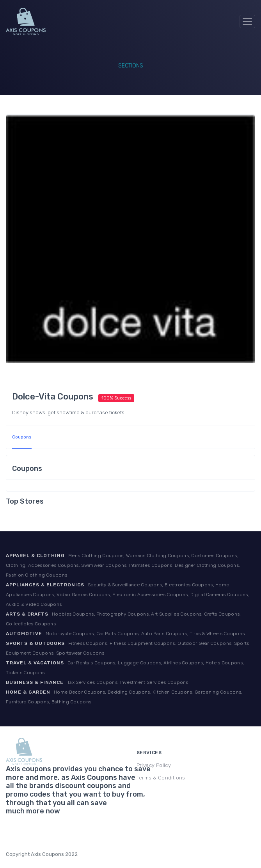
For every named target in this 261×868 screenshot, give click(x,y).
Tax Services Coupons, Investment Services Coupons (128, 682)
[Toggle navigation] (247, 21)
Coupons (22, 437)
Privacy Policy (154, 765)
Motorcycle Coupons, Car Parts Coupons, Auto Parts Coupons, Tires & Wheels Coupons (145, 634)
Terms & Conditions (161, 778)
